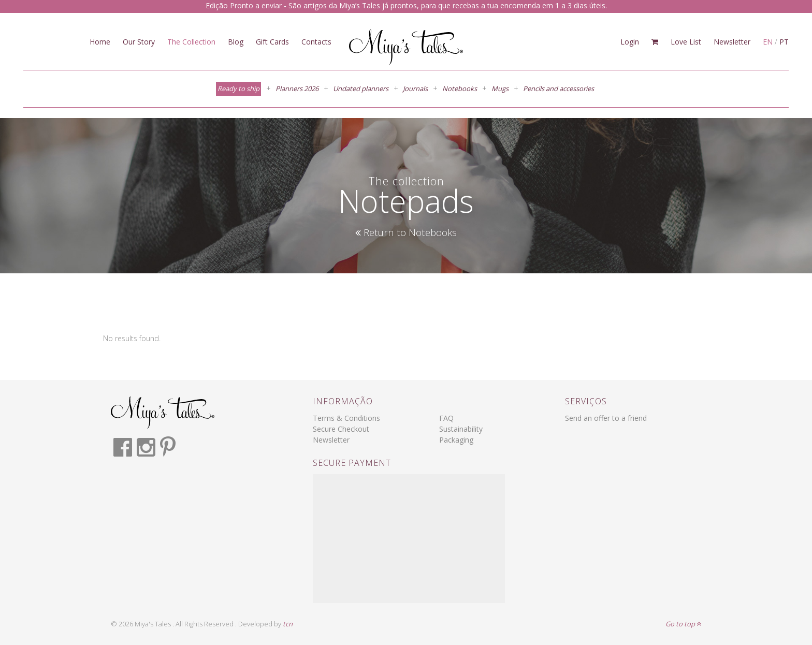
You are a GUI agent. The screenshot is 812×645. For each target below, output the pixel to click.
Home (100, 42)
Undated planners (361, 89)
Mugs (500, 89)
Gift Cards (272, 42)
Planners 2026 (297, 89)
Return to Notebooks (406, 232)
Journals (415, 89)
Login (630, 42)
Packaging (456, 440)
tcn (288, 624)
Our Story (139, 42)
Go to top (683, 624)
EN (768, 42)
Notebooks (460, 89)
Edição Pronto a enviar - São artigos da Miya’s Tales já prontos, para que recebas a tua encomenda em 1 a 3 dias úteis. (406, 5)
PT (784, 42)
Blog (236, 42)
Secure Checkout (341, 429)
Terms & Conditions (346, 418)
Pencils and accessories (559, 89)
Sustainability (461, 429)
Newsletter (732, 42)
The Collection (191, 42)
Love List (686, 42)
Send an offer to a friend (606, 418)
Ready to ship (238, 89)
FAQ (446, 418)
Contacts (316, 42)
